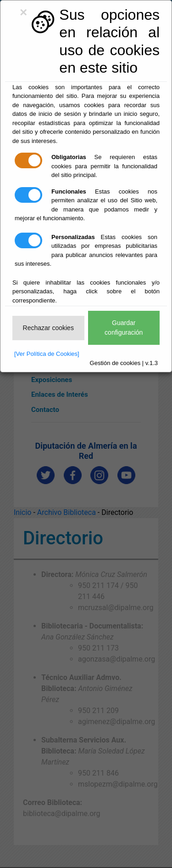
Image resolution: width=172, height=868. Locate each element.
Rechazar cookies (48, 328)
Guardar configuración (124, 328)
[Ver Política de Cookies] (47, 354)
